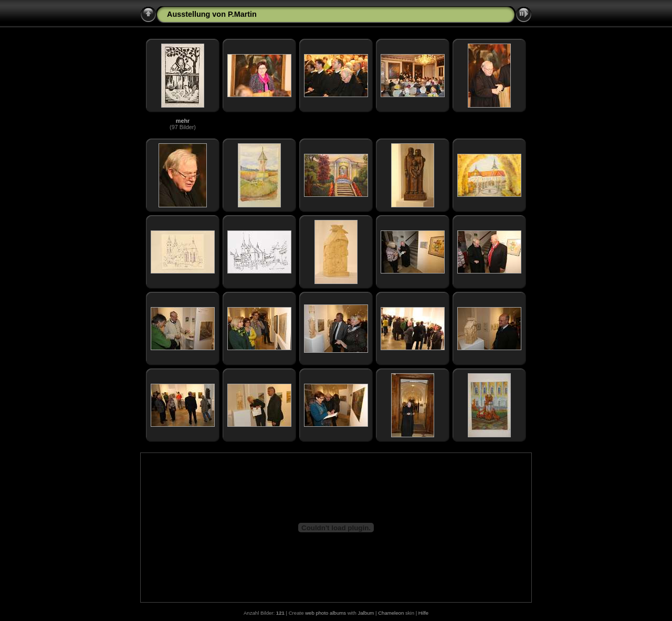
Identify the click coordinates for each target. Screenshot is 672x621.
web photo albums (325, 613)
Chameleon (391, 613)
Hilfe (423, 613)
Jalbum (366, 613)
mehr (183, 121)
